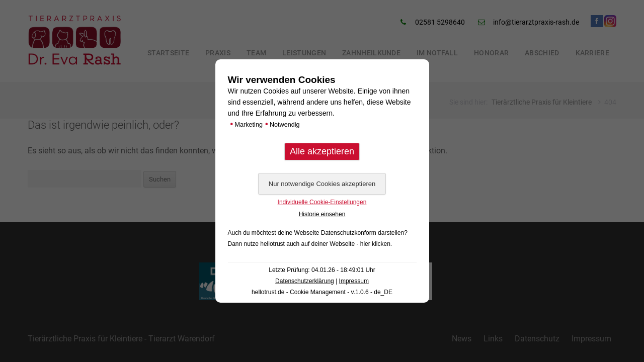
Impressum (354, 281)
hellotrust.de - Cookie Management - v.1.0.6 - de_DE (322, 292)
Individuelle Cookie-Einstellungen (322, 202)
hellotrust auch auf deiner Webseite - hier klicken (325, 244)
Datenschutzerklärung (305, 281)
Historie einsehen (322, 214)
